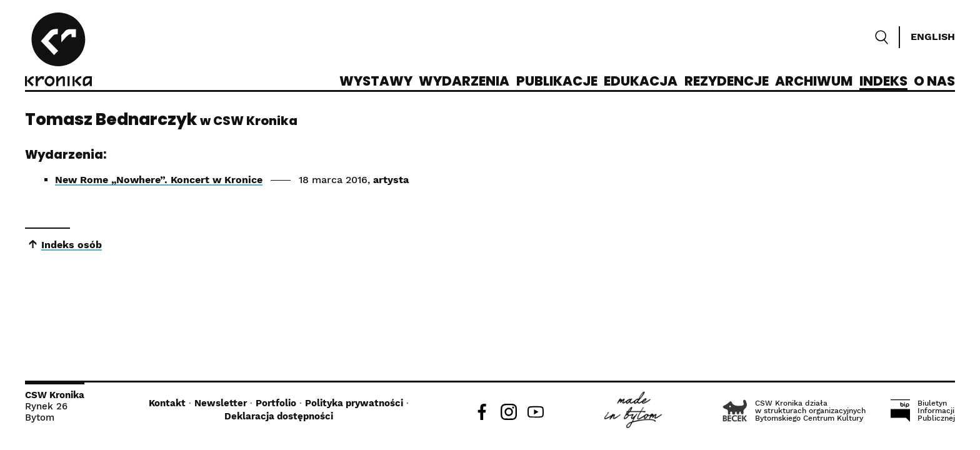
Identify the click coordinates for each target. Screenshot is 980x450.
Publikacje (557, 82)
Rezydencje (727, 82)
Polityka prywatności (354, 403)
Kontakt (167, 403)
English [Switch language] (933, 37)
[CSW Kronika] (58, 51)
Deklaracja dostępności (279, 416)
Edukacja (641, 82)
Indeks (883, 82)
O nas (934, 82)
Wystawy (376, 82)
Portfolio (276, 403)
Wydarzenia (464, 82)
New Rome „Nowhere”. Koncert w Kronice (159, 180)
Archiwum (814, 82)
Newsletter (221, 403)
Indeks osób (72, 245)
